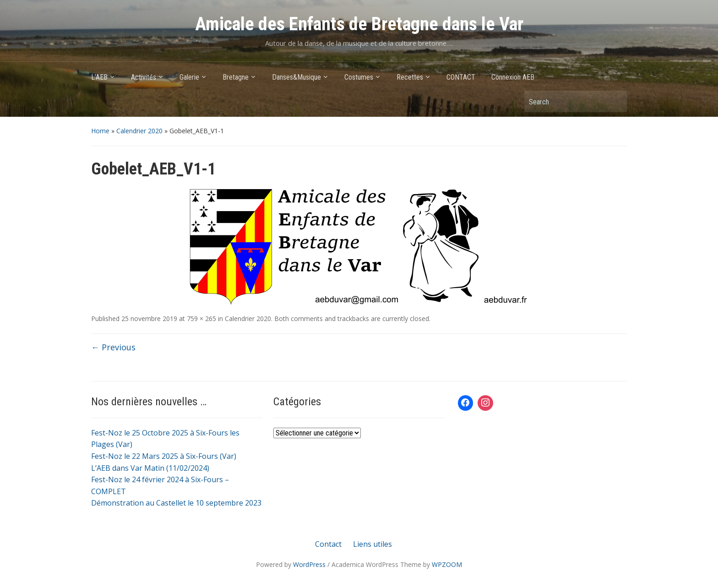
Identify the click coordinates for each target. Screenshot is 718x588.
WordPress (309, 564)
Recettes (410, 77)
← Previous (113, 347)
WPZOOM (447, 564)
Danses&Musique (296, 77)
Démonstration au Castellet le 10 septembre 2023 (176, 503)
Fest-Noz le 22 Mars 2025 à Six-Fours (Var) (164, 456)
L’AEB (99, 77)
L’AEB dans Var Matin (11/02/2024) (150, 468)
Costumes (359, 77)
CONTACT (461, 77)
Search (615, 101)
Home (100, 131)
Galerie (189, 77)
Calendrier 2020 (139, 131)
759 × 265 (201, 318)
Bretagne (236, 77)
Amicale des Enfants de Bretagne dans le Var (359, 24)
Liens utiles (373, 544)
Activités (144, 77)
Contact (328, 544)
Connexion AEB (513, 77)
